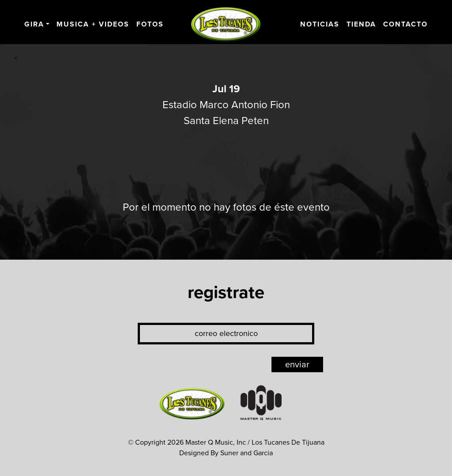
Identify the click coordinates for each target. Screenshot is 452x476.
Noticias (320, 24)
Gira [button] (34, 24)
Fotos (150, 24)
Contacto (405, 24)
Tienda (361, 24)
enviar (297, 365)
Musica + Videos (93, 24)
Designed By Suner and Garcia (226, 453)
